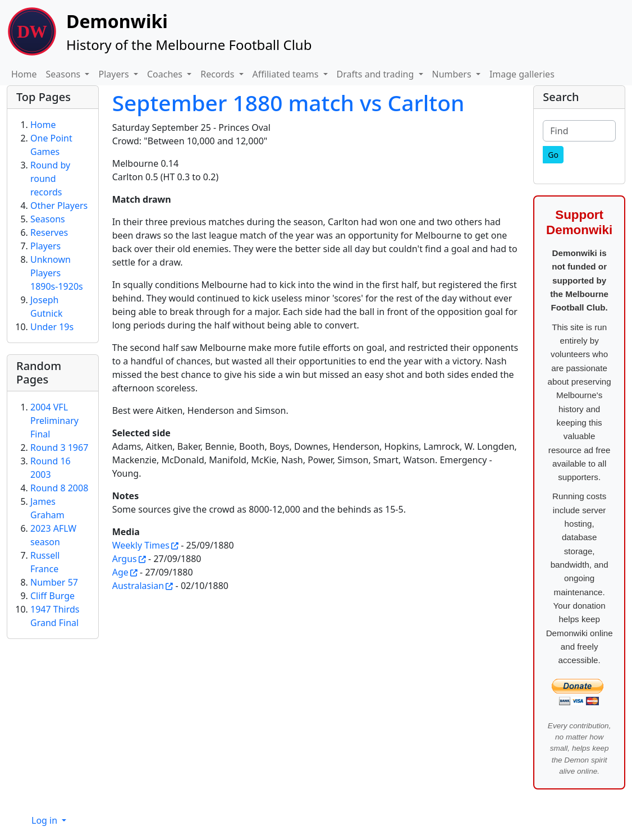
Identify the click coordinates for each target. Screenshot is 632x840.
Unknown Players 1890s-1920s (57, 273)
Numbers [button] (453, 74)
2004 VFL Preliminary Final (54, 421)
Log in (45, 820)
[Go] (553, 155)
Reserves (49, 232)
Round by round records (50, 179)
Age (120, 572)
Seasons (48, 219)
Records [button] (218, 74)
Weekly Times (141, 545)
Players (45, 246)
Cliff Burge (52, 596)
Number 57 (54, 582)
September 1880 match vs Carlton (288, 102)
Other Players (59, 206)
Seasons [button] (65, 74)
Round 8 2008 (59, 488)
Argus (125, 559)
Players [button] (115, 74)
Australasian (138, 586)
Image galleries (522, 74)
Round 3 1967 (59, 448)
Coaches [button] (166, 74)
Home (24, 74)
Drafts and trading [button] (377, 74)
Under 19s (52, 327)
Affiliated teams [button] (287, 74)
